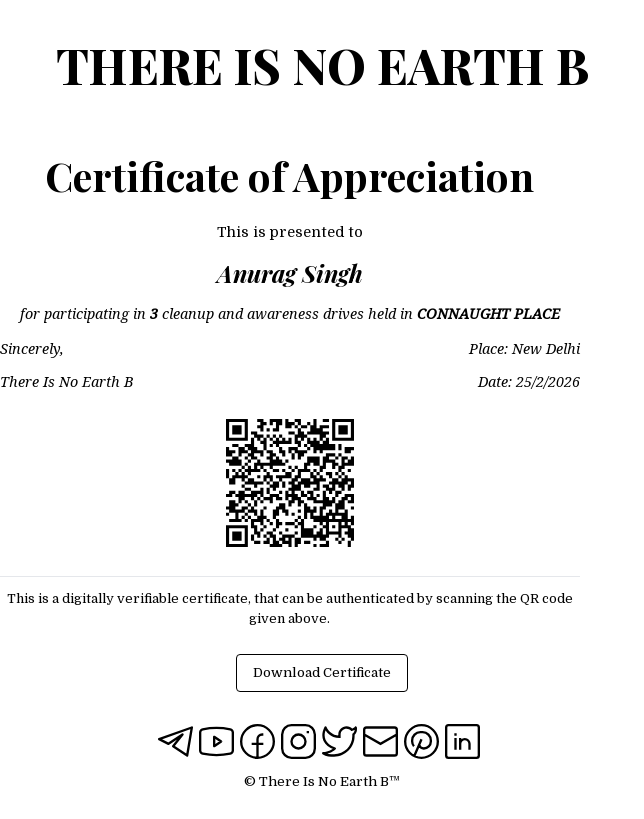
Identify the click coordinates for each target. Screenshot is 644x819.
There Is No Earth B (322, 65)
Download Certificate (322, 672)
